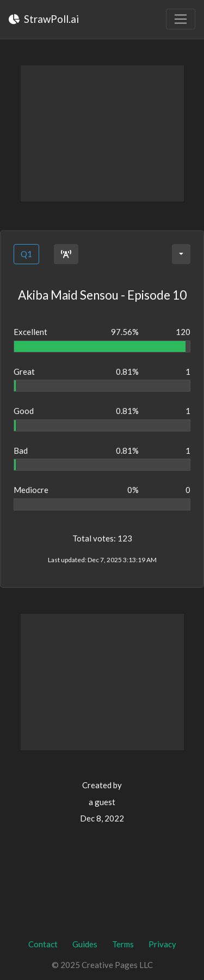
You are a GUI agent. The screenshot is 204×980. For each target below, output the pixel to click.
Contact (43, 944)
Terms (123, 944)
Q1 (26, 254)
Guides (85, 944)
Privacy (162, 944)
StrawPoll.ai (44, 19)
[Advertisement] (102, 133)
